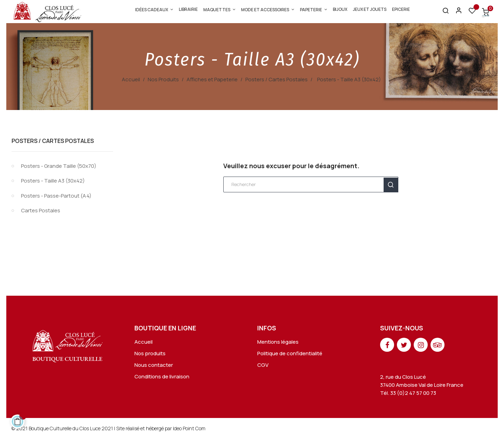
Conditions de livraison (162, 376)
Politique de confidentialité (290, 353)
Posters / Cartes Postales (53, 141)
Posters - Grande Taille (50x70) (59, 166)
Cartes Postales (41, 210)
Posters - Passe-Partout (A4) (56, 196)
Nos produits (150, 353)
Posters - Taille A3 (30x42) (53, 181)
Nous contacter (154, 365)
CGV (263, 365)
